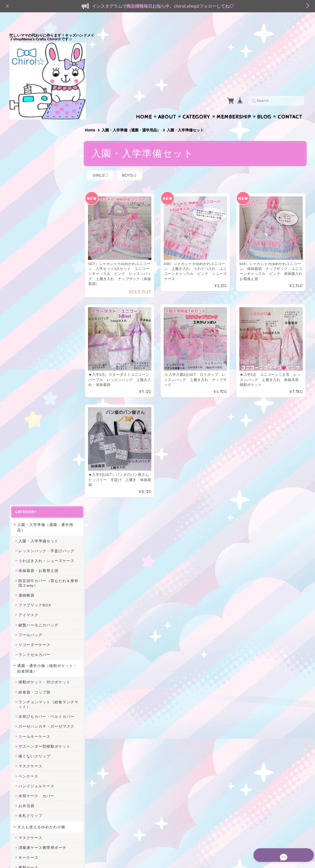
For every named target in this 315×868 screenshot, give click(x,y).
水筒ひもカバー (32, 653)
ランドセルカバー (34, 265)
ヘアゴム (26, 695)
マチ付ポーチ (30, 508)
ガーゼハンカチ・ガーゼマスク (46, 337)
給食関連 (26, 634)
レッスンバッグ (32, 663)
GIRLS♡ (103, 163)
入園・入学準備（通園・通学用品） (132, 118)
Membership (234, 105)
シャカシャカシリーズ (37, 579)
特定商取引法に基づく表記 (41, 780)
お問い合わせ (30, 755)
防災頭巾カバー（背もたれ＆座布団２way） (46, 194)
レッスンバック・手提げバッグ (46, 161)
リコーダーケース (34, 255)
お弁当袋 (26, 416)
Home (144, 105)
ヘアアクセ (27, 684)
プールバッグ (30, 245)
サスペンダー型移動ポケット (44, 357)
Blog (264, 105)
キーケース (28, 468)
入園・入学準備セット (38, 152)
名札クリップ (30, 426)
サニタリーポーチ (34, 547)
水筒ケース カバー (36, 406)
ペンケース (28, 387)
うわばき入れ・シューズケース (46, 171)
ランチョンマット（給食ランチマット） (46, 315)
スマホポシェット (34, 567)
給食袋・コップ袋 (34, 303)
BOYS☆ (133, 163)
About (167, 105)
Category (196, 105)
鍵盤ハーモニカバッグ (38, 236)
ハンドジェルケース (36, 397)
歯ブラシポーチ (32, 558)
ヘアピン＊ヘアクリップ (40, 705)
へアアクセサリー (34, 528)
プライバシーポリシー (37, 768)
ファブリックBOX (35, 216)
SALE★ (24, 623)
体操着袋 (26, 643)
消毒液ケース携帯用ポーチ (42, 458)
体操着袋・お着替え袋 (38, 181)
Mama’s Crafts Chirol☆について (45, 743)
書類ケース (28, 478)
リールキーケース (34, 347)
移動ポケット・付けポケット (44, 293)
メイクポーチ (30, 538)
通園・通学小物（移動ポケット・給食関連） (43, 279)
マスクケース (30, 377)
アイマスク (28, 226)
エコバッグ (27, 611)
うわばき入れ (30, 673)
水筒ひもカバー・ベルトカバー (46, 327)
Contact (290, 105)
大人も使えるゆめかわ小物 (41, 438)
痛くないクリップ (34, 367)
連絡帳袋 (26, 206)
